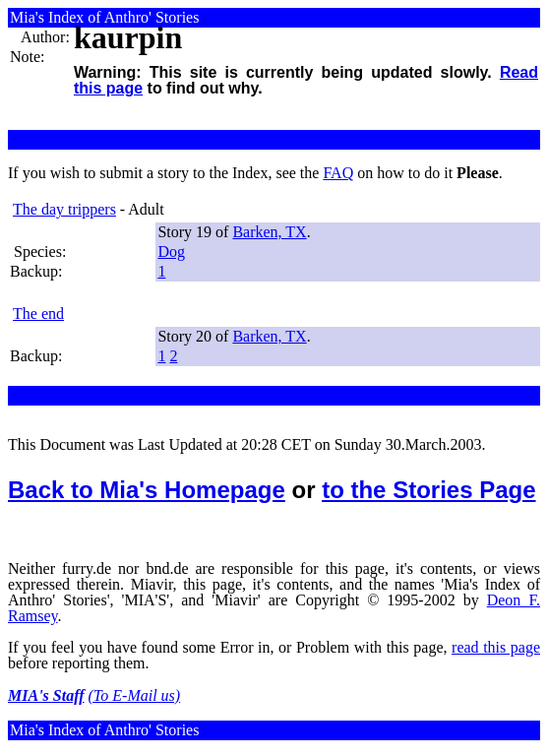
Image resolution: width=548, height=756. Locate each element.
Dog (171, 252)
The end (38, 314)
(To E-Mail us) (135, 695)
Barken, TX (269, 232)
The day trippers (64, 209)
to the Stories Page (428, 490)
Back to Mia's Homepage (147, 490)
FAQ (338, 173)
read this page (496, 647)
